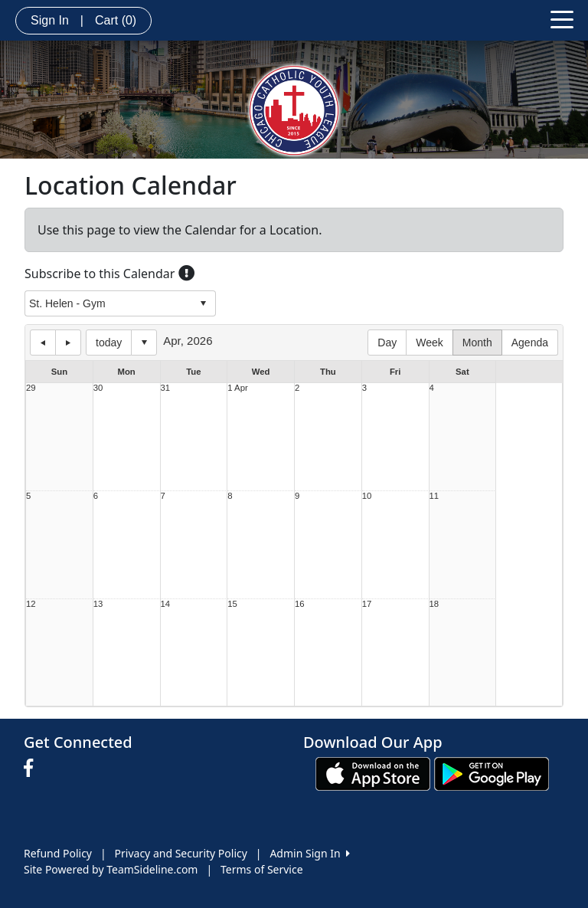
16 (300, 604)
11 (434, 496)
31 (166, 388)
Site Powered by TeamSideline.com (111, 869)
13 (98, 604)
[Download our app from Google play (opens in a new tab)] (492, 773)
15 (232, 604)
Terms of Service (262, 869)
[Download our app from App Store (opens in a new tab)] (373, 773)
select (203, 303)
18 (434, 604)
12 (31, 604)
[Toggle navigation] (562, 18)
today (109, 343)
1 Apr (237, 388)
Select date (144, 343)
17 (367, 604)
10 (367, 496)
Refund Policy (58, 853)
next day (68, 343)
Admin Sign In (309, 853)
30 (98, 388)
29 (31, 388)
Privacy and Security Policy (181, 853)
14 (166, 604)
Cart (116, 20)
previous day (43, 343)
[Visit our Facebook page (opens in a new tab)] (32, 769)
